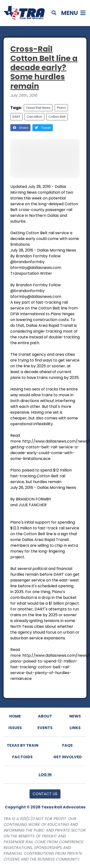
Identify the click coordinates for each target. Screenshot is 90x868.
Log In (45, 775)
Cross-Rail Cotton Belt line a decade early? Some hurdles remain (44, 67)
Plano (61, 108)
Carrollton (34, 117)
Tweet (43, 128)
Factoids (22, 757)
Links (75, 728)
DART (16, 117)
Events (45, 728)
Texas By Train (23, 745)
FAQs (67, 745)
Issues (15, 728)
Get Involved (68, 757)
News (75, 716)
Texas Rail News (38, 108)
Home (15, 716)
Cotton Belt (57, 117)
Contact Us (45, 794)
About (45, 716)
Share (20, 128)
